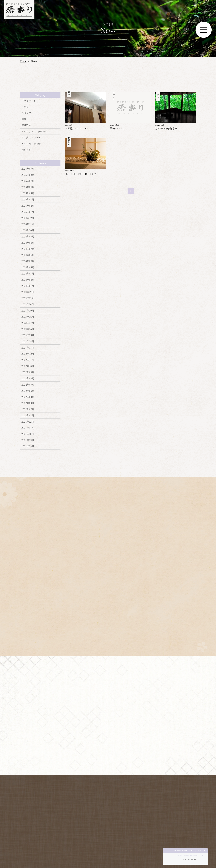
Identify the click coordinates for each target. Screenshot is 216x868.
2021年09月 (28, 440)
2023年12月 (28, 292)
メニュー (26, 107)
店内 (24, 119)
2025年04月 (28, 193)
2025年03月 (28, 199)
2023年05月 (28, 335)
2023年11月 (28, 298)
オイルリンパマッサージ (34, 131)
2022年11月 (28, 360)
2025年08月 (28, 175)
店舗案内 (26, 125)
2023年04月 (28, 341)
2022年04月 (28, 397)
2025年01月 (28, 212)
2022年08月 (28, 378)
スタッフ (26, 113)
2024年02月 (28, 280)
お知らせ (26, 150)
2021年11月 (28, 428)
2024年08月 (28, 243)
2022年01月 (28, 415)
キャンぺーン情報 (31, 144)
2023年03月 (28, 348)
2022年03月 (28, 403)
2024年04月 (28, 267)
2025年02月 (28, 206)
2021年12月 (28, 422)
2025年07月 (28, 181)
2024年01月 (28, 286)
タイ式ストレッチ (31, 138)
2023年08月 (28, 317)
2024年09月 (28, 236)
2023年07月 (28, 323)
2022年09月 (28, 372)
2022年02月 (28, 409)
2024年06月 (28, 255)
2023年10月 (28, 304)
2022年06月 (28, 391)
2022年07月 (28, 385)
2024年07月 (28, 249)
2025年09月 (28, 169)
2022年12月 (28, 354)
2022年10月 (28, 366)
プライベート (29, 101)
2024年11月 (28, 224)
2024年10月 (28, 230)
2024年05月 (28, 261)
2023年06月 (28, 329)
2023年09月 (28, 311)
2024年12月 (28, 218)
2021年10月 (28, 434)
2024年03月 (28, 274)
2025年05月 (28, 187)
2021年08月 (28, 446)
